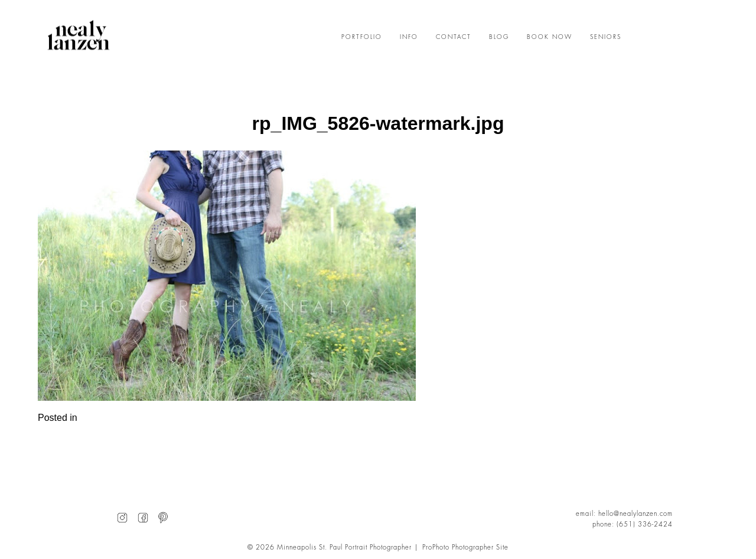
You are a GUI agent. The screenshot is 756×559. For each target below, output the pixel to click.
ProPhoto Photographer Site (465, 547)
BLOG (499, 37)
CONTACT (454, 37)
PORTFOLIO (362, 37)
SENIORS (606, 37)
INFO (409, 37)
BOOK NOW (550, 37)
